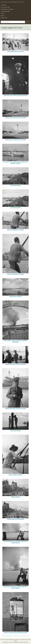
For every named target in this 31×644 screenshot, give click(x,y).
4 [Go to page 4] (13, 636)
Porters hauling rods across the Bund (15, 51)
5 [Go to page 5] (15, 636)
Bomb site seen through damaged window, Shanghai (15, 633)
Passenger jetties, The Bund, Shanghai (16, 519)
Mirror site (6, 642)
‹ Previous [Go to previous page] (8, 636)
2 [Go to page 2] (11, 636)
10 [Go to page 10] (21, 636)
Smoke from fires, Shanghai (16, 296)
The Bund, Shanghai (15, 497)
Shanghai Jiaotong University (21, 642)
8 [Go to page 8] (18, 636)
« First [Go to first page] (3, 636)
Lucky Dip (3, 5)
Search (28, 22)
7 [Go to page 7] (17, 636)
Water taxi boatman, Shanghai (15, 475)
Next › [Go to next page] (24, 636)
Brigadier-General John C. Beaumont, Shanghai (16, 364)
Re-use (3, 14)
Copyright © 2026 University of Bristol (10, 640)
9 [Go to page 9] (19, 636)
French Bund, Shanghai (16, 185)
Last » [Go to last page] (28, 636)
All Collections (5, 7)
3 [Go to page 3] (12, 636)
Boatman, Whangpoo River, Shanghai (16, 230)
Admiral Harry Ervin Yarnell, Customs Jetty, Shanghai (15, 95)
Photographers (5, 11)
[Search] (13, 22)
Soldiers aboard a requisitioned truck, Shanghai (16, 118)
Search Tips (4, 18)
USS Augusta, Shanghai (15, 431)
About (3, 16)
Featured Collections (7, 9)
